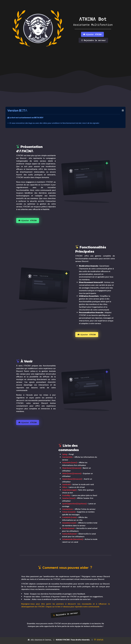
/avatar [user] (69, 498)
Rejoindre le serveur (93, 40)
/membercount (69, 523)
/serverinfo (67, 457)
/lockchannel (68, 528)
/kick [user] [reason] (72, 473)
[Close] (123, 110)
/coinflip (66, 495)
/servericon (67, 509)
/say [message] (69, 490)
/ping (65, 454)
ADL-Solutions (35, 640)
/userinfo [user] (69, 462)
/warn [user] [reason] (72, 479)
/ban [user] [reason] (72, 468)
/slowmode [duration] (72, 539)
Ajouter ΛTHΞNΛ (92, 34)
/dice (65, 487)
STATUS (99, 640)
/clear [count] (69, 512)
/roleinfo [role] (69, 517)
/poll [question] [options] (74, 504)
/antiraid (66, 484)
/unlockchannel (69, 534)
